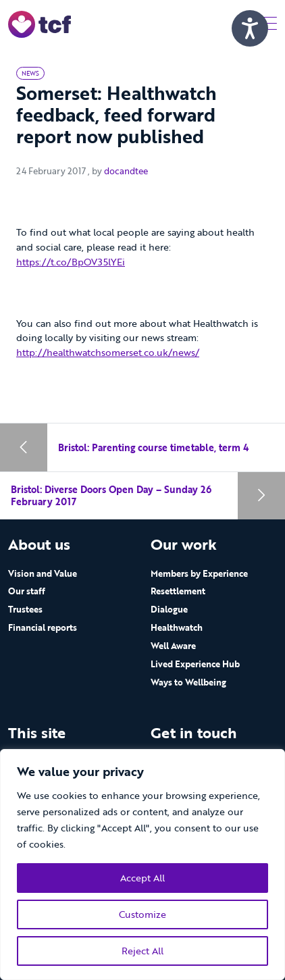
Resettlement (178, 591)
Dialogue (169, 609)
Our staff (27, 591)
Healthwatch (177, 627)
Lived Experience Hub (195, 664)
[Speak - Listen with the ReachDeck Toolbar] (250, 28)
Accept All (142, 878)
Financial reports (43, 627)
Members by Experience (199, 573)
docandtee (126, 171)
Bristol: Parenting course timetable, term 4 (153, 447)
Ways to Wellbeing (188, 682)
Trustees (25, 609)
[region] (142, 865)
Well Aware (173, 646)
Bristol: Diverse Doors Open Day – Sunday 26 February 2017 (111, 495)
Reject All (142, 951)
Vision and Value (43, 573)
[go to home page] (40, 23)
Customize (142, 914)
